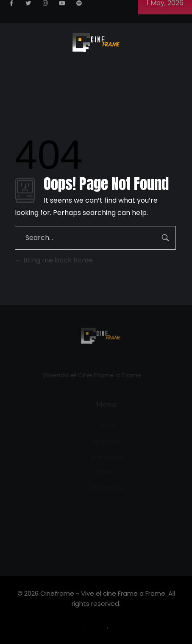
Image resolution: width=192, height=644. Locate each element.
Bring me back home (54, 260)
